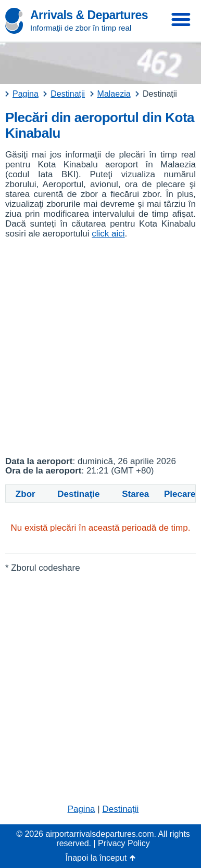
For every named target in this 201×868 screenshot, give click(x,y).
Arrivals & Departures (89, 15)
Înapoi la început (96, 858)
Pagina (81, 809)
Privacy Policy (124, 843)
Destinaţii (120, 809)
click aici (108, 234)
